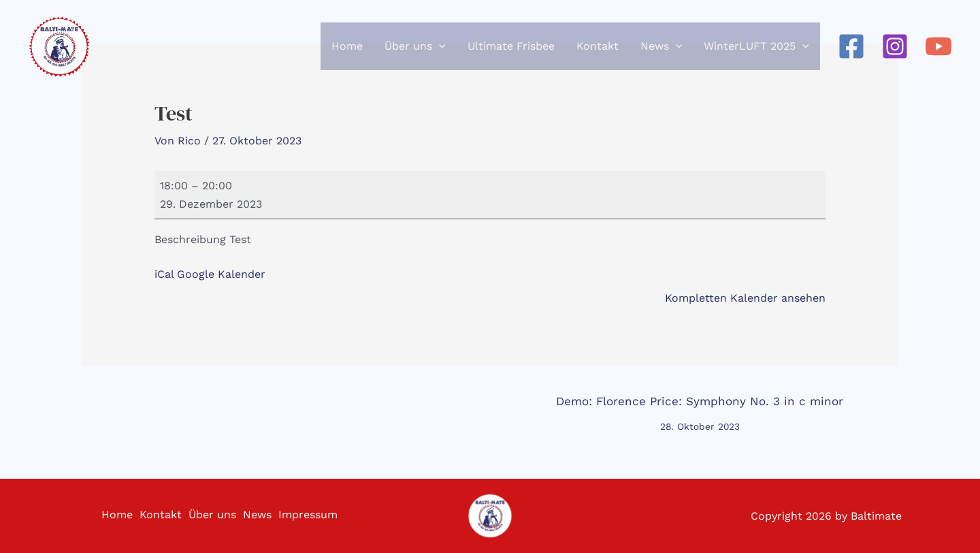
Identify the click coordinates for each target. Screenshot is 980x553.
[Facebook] (851, 54)
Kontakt (155, 516)
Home (108, 516)
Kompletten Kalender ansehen (745, 298)
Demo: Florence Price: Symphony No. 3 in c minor (700, 405)
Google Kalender (221, 274)
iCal (164, 274)
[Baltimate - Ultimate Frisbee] (61, 55)
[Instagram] (895, 54)
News (259, 516)
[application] (439, 54)
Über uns (210, 516)
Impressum (313, 516)
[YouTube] (938, 54)
